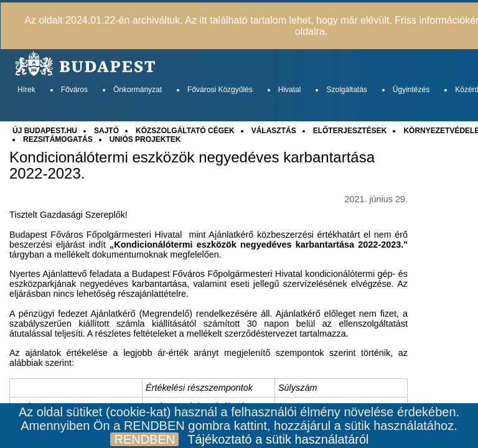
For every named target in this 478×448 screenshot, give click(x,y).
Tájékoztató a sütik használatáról (278, 439)
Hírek (26, 90)
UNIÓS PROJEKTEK (145, 139)
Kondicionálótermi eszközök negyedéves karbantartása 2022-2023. (192, 166)
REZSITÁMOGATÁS (58, 139)
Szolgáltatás (346, 90)
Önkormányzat (138, 90)
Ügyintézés (411, 90)
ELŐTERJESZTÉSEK (350, 131)
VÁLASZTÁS (274, 131)
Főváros (74, 90)
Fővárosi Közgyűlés (220, 90)
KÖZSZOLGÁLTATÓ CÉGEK (185, 131)
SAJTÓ (106, 131)
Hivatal (290, 90)
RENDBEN (144, 439)
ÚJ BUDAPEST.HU (45, 131)
